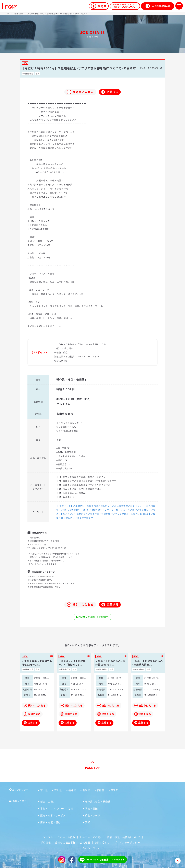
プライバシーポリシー (127, 842)
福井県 (72, 790)
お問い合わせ (102, 842)
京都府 (100, 790)
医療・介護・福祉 (51, 822)
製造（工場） (48, 801)
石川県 (58, 790)
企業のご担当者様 (65, 842)
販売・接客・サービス (53, 815)
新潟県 (86, 790)
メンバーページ (91, 848)
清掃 (88, 822)
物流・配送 (91, 808)
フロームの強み (66, 837)
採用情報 (46, 842)
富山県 (44, 790)
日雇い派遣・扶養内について (124, 837)
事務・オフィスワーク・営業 (57, 808)
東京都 (115, 790)
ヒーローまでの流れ (91, 837)
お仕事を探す (18, 14)
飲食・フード (93, 815)
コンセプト (47, 837)
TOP (9, 14)
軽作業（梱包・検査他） (99, 801)
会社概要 (85, 842)
